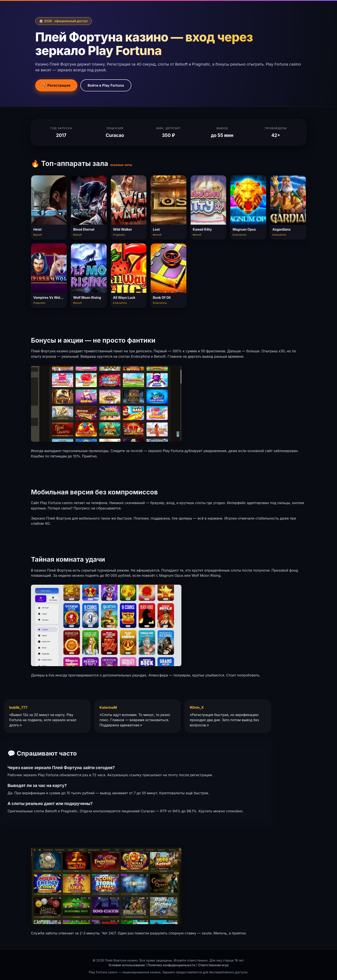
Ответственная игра (213, 965)
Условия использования (127, 965)
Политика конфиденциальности (171, 965)
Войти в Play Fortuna (106, 85)
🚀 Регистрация (56, 85)
